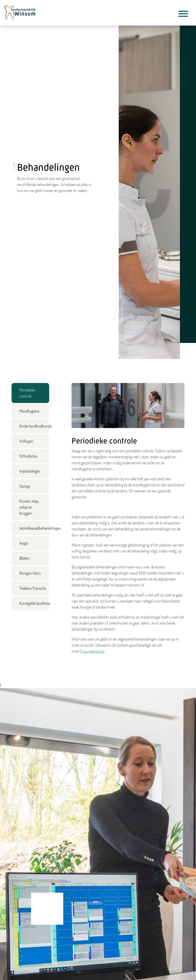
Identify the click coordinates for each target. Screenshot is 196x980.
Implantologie (30, 471)
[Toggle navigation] (183, 15)
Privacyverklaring (92, 651)
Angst (24, 543)
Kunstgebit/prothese (34, 603)
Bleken (25, 558)
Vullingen (26, 441)
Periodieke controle (27, 393)
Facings (25, 486)
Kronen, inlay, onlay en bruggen (29, 507)
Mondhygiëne (30, 411)
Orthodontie (28, 456)
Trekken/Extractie (33, 588)
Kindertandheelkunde (34, 426)
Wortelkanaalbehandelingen (34, 528)
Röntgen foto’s (30, 573)
